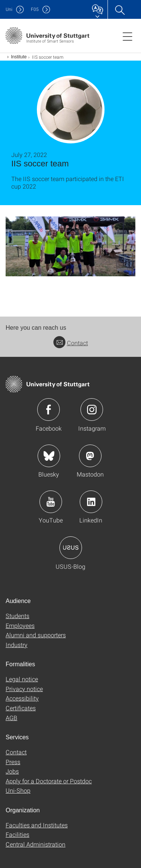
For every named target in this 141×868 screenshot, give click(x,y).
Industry (17, 645)
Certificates (21, 708)
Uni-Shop (18, 790)
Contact (71, 343)
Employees (20, 625)
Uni (9, 9)
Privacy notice (24, 689)
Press (13, 762)
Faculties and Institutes (37, 825)
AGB (11, 718)
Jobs (12, 771)
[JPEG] (70, 246)
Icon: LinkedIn (91, 502)
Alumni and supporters (36, 635)
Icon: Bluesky (49, 456)
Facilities (17, 834)
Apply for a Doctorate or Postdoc (49, 781)
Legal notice (22, 679)
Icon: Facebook (49, 410)
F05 (35, 9)
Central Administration (36, 844)
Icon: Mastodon (90, 456)
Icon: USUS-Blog (71, 548)
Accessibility (22, 698)
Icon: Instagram (92, 410)
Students (17, 616)
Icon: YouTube (51, 502)
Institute (19, 57)
